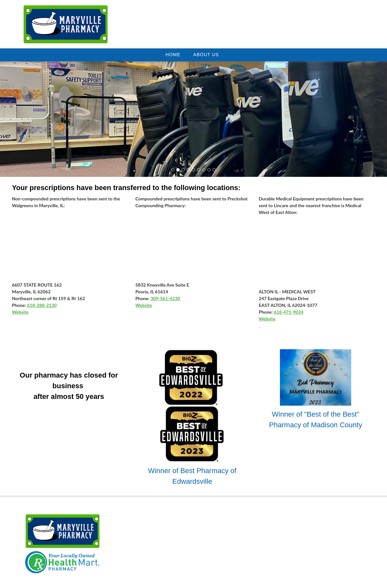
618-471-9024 (289, 312)
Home (173, 55)
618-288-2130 (42, 305)
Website (20, 312)
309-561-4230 (165, 298)
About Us (206, 55)
